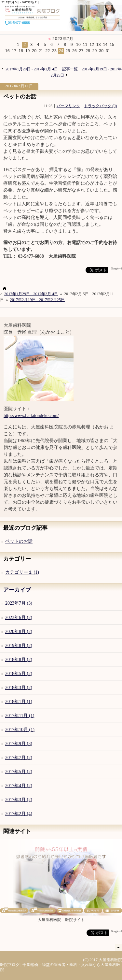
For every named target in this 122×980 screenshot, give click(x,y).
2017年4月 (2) (19, 786)
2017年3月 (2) (19, 800)
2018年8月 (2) (19, 660)
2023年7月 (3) (19, 603)
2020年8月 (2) (19, 632)
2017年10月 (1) (20, 730)
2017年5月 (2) (19, 772)
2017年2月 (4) (19, 814)
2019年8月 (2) (19, 646)
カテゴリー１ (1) (22, 572)
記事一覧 (70, 69)
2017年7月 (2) (19, 758)
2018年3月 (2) (19, 688)
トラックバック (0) (100, 106)
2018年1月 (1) (19, 702)
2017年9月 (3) (19, 744)
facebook (73, 270)
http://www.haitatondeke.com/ (31, 416)
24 (61, 51)
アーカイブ (17, 590)
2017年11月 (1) (20, 716)
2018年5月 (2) (19, 674)
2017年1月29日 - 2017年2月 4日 (32, 69)
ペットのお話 (20, 97)
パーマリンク (68, 106)
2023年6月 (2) (19, 618)
